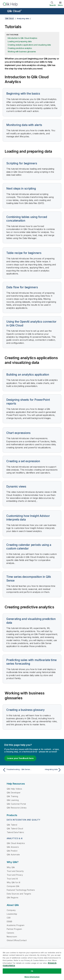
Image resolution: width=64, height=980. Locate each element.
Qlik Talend (12, 825)
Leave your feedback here (20, 758)
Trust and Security (15, 871)
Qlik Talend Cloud (15, 829)
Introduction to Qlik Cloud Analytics (22, 38)
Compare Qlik (13, 886)
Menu (60, 5)
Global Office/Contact (17, 940)
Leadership (12, 914)
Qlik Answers (13, 847)
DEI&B (9, 921)
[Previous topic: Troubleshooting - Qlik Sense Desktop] (17, 770)
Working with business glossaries (22, 52)
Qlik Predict (12, 851)
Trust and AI (12, 879)
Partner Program (14, 929)
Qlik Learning (13, 800)
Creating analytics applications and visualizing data (29, 45)
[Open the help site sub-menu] (4, 11)
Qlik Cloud (14, 11)
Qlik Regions (13, 897)
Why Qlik (11, 867)
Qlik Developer (14, 793)
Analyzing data (23, 18)
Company (11, 910)
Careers (10, 933)
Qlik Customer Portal (16, 804)
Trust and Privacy (15, 875)
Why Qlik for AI (13, 882)
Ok (32, 971)
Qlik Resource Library (17, 808)
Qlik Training (12, 796)
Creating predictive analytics (20, 48)
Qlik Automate (13, 855)
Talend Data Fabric (15, 832)
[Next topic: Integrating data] (47, 770)
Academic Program (16, 925)
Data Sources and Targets (19, 894)
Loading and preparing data (20, 41)
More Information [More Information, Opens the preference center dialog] (32, 977)
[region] (32, 964)
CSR (9, 918)
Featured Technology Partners (21, 890)
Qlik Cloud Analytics (16, 843)
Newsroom (12, 937)
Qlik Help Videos (14, 789)
